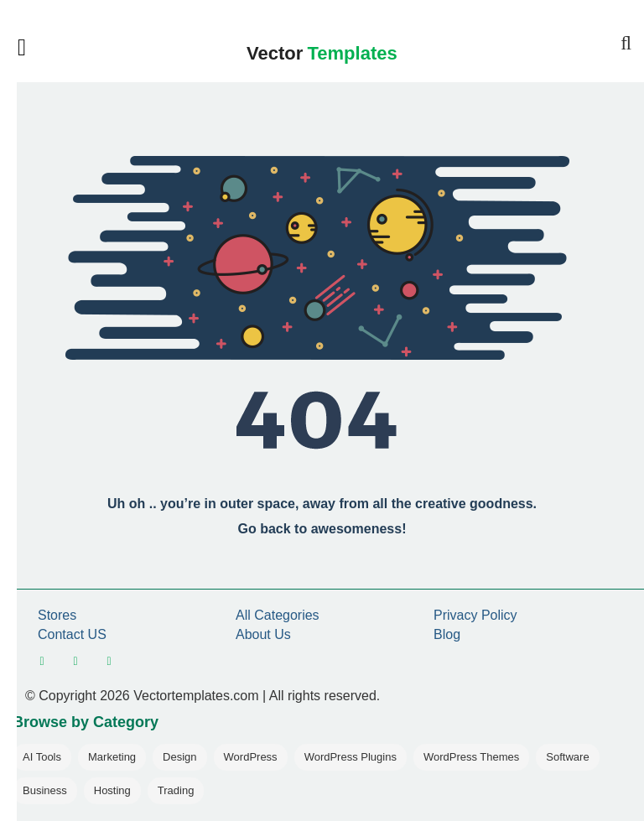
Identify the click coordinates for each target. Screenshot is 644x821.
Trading (176, 790)
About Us (263, 634)
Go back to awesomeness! (322, 529)
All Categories (278, 615)
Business (45, 790)
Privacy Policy (475, 615)
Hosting (112, 790)
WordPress (251, 757)
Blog (447, 634)
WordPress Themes (471, 757)
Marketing (112, 757)
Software (567, 757)
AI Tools (42, 757)
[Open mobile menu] (29, 48)
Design (179, 757)
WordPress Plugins (351, 757)
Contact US (72, 634)
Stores (57, 615)
